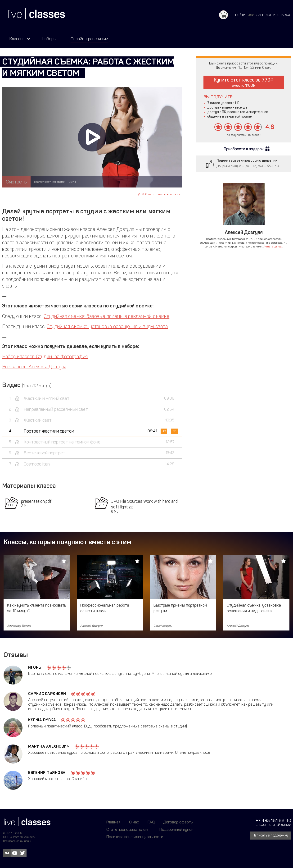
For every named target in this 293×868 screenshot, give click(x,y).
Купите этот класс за (244, 82)
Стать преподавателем (127, 829)
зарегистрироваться (274, 15)
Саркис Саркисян (47, 694)
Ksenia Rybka (42, 720)
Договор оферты (178, 822)
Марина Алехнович (49, 746)
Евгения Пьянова (47, 773)
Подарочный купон (176, 829)
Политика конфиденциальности (135, 837)
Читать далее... (274, 247)
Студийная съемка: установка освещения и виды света (107, 326)
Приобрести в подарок (244, 149)
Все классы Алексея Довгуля (34, 367)
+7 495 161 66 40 (273, 820)
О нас (134, 822)
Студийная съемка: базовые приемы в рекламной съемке (107, 316)
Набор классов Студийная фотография (45, 356)
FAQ (151, 822)
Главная (113, 822)
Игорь (35, 667)
